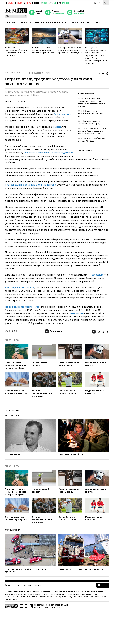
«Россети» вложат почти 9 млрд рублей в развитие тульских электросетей (92, 131)
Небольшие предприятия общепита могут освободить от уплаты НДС (16, 51)
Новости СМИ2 (12, 410)
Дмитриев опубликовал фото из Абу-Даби (92, 139)
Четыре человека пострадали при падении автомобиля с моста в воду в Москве (91, 102)
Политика (70, 22)
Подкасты (26, 22)
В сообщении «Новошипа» (20, 287)
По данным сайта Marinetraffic (22, 307)
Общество (85, 22)
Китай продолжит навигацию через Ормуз (90, 122)
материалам (77, 313)
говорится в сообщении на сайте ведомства (48, 153)
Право (98, 22)
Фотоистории (13, 415)
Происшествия (36, 73)
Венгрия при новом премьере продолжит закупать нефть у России (43, 50)
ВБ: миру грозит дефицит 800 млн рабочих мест (90, 114)
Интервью (11, 22)
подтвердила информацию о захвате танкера (30, 185)
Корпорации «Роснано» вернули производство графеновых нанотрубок (70, 50)
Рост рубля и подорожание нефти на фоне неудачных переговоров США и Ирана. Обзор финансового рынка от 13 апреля (96, 55)
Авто (48, 73)
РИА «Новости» (62, 114)
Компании (41, 22)
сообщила (97, 275)
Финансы (56, 22)
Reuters (57, 127)
